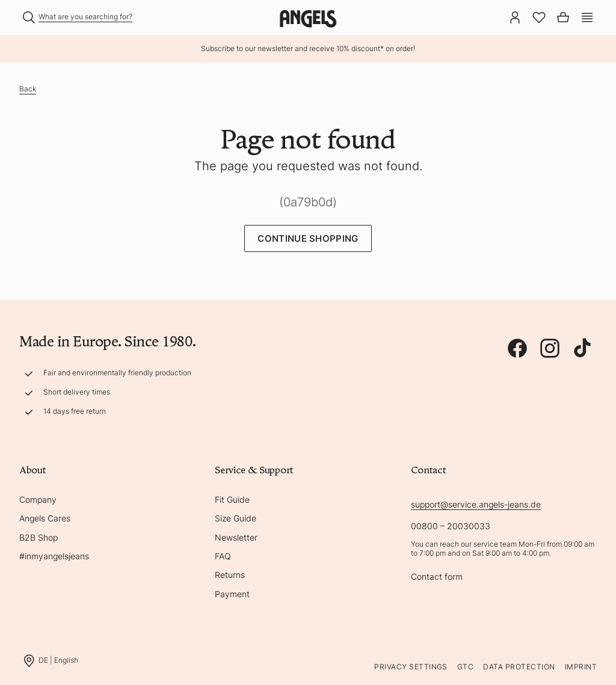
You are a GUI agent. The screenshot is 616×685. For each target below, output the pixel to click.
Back (28, 89)
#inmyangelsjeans (54, 556)
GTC (465, 667)
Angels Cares (45, 518)
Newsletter (236, 537)
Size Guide (236, 518)
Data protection (519, 667)
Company (38, 499)
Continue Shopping (308, 238)
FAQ (223, 556)
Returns (230, 575)
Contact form (437, 576)
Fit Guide (232, 499)
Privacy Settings (411, 667)
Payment (232, 594)
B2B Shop (38, 537)
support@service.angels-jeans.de (476, 504)
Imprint (581, 667)
